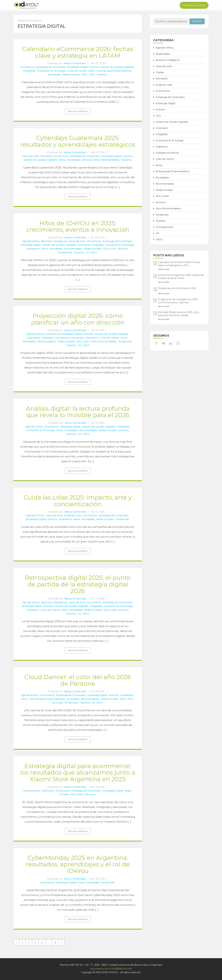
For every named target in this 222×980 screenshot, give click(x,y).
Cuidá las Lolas (73, 515)
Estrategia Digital (77, 67)
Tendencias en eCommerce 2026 (177, 288)
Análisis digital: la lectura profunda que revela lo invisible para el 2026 (78, 412)
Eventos (94, 67)
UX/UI (94, 252)
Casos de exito (30, 156)
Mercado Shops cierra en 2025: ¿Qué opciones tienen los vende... (179, 314)
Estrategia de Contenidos (51, 67)
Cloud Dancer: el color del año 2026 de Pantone (78, 680)
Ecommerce (27, 67)
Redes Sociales (71, 75)
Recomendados (73, 249)
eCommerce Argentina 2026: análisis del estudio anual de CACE (181, 277)
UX (87, 252)
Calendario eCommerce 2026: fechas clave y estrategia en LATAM (78, 52)
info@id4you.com (122, 969)
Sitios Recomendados (107, 160)
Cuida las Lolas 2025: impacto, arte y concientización (78, 501)
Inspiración (33, 249)
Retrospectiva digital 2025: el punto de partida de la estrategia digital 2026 (78, 584)
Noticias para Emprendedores (114, 71)
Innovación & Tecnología (51, 71)
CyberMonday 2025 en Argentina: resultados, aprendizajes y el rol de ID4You (78, 864)
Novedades (54, 75)
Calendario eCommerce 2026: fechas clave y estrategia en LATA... (179, 264)
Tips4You (102, 75)
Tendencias (65, 252)
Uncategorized (164, 227)
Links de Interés (77, 71)
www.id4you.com (194, 5)
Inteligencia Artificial (167, 153)
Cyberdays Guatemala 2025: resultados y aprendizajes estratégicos (78, 141)
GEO (158, 116)
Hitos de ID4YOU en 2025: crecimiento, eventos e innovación (78, 226)
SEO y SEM (88, 75)
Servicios (87, 160)
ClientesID (47, 156)
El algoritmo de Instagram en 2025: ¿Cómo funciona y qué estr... (178, 301)
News (92, 71)
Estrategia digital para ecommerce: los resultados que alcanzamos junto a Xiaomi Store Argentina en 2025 (78, 772)
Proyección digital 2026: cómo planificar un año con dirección (78, 319)
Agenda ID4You (31, 241)
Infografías (29, 71)
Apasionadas (163, 54)
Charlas (160, 72)
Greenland (84, 245)
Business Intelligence (54, 241)
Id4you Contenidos (75, 63)
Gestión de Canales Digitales (117, 67)
